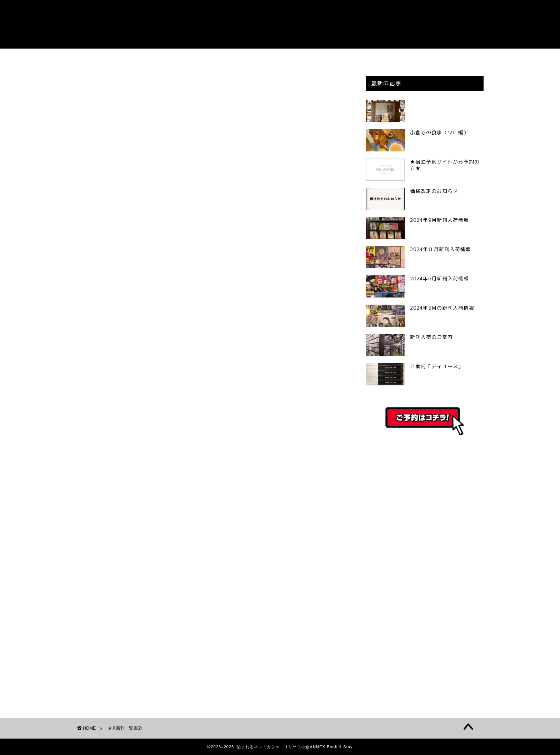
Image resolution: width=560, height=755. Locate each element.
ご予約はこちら (280, 57)
